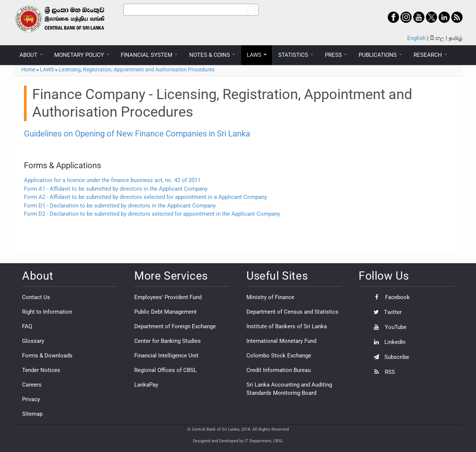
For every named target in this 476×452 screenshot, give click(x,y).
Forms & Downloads (47, 356)
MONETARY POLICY (82, 55)
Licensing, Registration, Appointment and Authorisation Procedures (137, 70)
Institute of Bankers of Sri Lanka (287, 326)
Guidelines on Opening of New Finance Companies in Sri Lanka (137, 134)
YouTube (388, 327)
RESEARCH (430, 55)
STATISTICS (296, 55)
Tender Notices (41, 370)
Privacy (31, 399)
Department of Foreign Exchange (175, 326)
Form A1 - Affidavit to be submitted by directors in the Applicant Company (116, 189)
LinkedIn (388, 342)
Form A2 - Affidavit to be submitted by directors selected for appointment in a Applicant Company (145, 197)
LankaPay (146, 385)
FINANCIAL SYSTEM (149, 55)
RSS (382, 372)
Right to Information (47, 312)
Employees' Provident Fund (168, 297)
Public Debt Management (165, 312)
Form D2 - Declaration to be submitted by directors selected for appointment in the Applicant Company (152, 214)
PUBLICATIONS (380, 55)
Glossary (33, 341)
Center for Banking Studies (168, 341)
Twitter (386, 312)
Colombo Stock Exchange (279, 356)
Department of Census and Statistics (292, 312)
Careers (32, 385)
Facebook (390, 297)
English (416, 38)
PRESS (336, 55)
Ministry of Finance (270, 297)
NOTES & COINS (212, 55)
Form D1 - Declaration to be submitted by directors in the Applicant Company (120, 206)
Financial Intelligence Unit (166, 356)
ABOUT (31, 55)
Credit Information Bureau (279, 370)
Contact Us (36, 297)
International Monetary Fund (281, 341)
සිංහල (437, 38)
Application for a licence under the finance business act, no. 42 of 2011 (112, 180)
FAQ (27, 326)
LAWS (257, 55)
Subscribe (389, 357)
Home (28, 70)
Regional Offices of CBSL (165, 370)
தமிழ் (456, 38)
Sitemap (32, 414)
